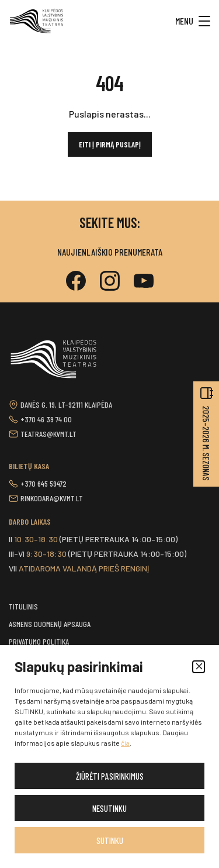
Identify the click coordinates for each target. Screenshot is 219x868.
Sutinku (110, 841)
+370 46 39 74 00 (46, 419)
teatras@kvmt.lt (48, 434)
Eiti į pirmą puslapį (110, 144)
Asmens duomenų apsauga (50, 624)
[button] (199, 667)
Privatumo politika (39, 641)
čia (125, 743)
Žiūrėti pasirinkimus (110, 776)
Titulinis (23, 606)
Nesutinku (109, 808)
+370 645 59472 (44, 483)
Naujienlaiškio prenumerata (110, 252)
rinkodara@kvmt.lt (52, 498)
